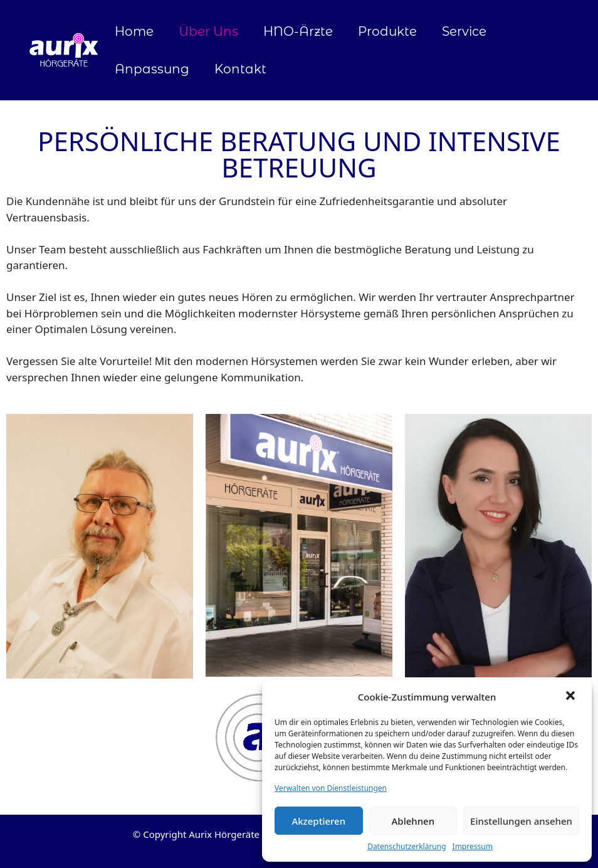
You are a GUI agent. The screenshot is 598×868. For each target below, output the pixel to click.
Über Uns (208, 31)
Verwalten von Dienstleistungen (331, 788)
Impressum (473, 846)
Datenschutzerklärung (407, 846)
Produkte (387, 31)
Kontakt (240, 69)
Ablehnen (413, 821)
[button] (572, 697)
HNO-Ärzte (298, 31)
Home (134, 31)
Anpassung (152, 69)
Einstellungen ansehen (521, 821)
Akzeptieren (318, 821)
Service (464, 31)
